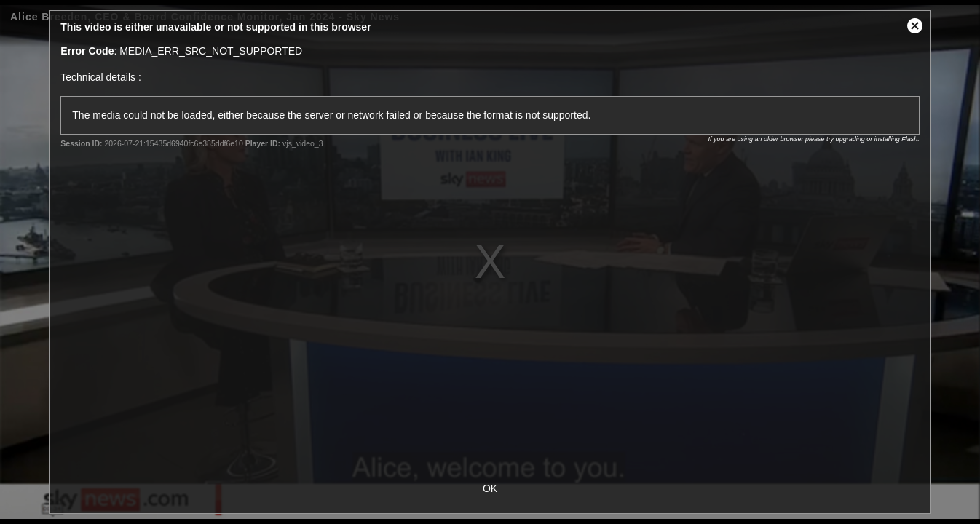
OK (490, 488)
